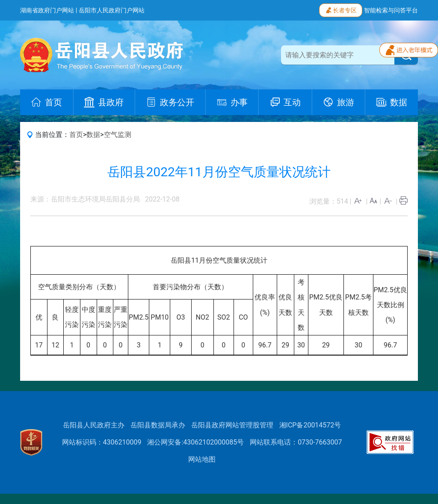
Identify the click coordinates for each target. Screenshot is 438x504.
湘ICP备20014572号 (310, 425)
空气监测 (118, 135)
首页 (76, 135)
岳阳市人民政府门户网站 (112, 10)
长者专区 (341, 9)
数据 (93, 135)
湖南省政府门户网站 (47, 10)
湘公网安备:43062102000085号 (195, 442)
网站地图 (202, 459)
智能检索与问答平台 (391, 10)
